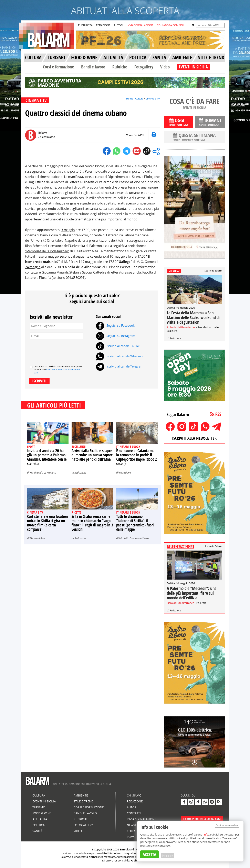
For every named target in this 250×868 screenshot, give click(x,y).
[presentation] (61, 350)
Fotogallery (144, 67)
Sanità (37, 831)
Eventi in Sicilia (44, 801)
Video (165, 67)
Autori (132, 807)
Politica (39, 825)
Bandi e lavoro (93, 67)
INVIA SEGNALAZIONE (140, 25)
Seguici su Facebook (115, 325)
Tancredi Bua (37, 538)
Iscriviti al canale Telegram (120, 366)
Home (130, 99)
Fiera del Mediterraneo (181, 603)
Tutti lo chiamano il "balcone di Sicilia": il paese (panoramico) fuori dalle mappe (135, 523)
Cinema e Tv (153, 99)
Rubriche (120, 67)
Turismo (39, 807)
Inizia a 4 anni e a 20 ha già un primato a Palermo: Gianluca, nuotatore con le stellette (47, 457)
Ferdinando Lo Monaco (43, 473)
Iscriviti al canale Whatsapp (120, 356)
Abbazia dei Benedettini (181, 327)
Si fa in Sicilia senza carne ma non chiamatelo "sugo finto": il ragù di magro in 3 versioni (92, 523)
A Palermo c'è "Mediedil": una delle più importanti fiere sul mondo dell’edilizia (192, 593)
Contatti (134, 813)
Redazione (80, 473)
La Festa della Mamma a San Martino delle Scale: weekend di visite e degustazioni (193, 317)
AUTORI (118, 25)
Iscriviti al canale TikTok (118, 346)
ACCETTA (149, 854)
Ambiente (81, 795)
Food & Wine (42, 813)
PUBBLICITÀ (85, 25)
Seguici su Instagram (116, 336)
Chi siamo (134, 795)
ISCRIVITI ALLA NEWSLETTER (194, 438)
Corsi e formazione (58, 67)
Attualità (40, 819)
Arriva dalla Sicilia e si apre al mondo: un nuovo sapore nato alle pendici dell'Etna (92, 455)
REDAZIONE (103, 25)
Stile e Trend (84, 801)
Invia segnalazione (142, 819)
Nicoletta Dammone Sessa (134, 538)
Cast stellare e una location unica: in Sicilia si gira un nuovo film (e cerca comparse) (47, 523)
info (206, 834)
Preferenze (168, 856)
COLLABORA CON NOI (170, 25)
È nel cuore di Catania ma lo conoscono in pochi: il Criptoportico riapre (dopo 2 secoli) (137, 457)
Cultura (139, 99)
